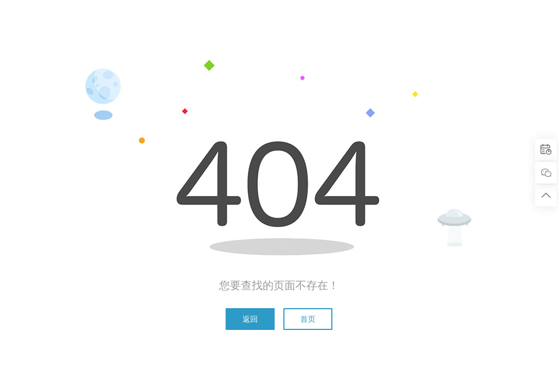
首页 (308, 319)
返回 (250, 319)
